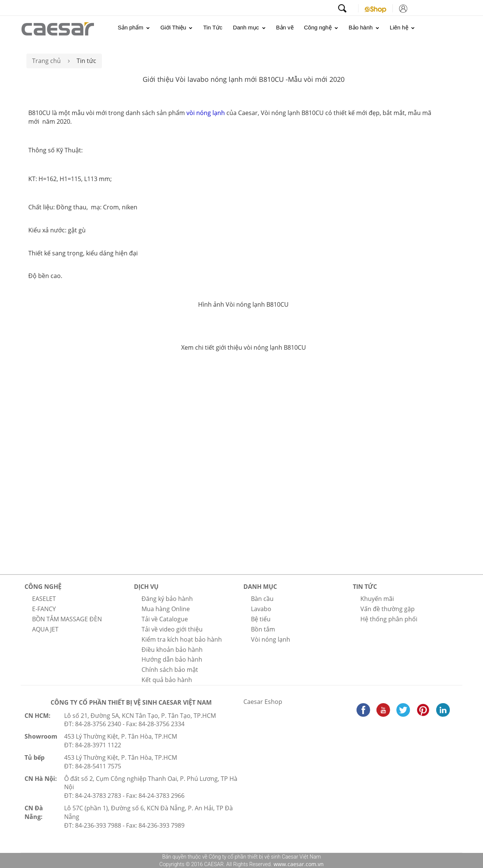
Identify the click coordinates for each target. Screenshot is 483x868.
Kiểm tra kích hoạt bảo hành (182, 639)
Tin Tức (213, 27)
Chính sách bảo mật (170, 670)
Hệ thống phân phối (389, 619)
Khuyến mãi (377, 599)
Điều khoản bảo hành (172, 650)
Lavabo (261, 609)
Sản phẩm (134, 27)
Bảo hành (364, 27)
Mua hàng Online (166, 609)
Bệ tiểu (261, 619)
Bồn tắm (263, 629)
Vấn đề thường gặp (388, 609)
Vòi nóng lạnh (271, 639)
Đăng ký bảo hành (167, 599)
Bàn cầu (262, 599)
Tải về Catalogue (165, 619)
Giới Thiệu (177, 27)
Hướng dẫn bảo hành (172, 659)
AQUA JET (45, 629)
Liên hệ (402, 27)
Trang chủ (46, 61)
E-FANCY (44, 609)
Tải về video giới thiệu (172, 629)
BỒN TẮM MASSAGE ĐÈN (67, 619)
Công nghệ (321, 27)
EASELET (44, 599)
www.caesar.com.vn (298, 864)
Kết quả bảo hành (167, 680)
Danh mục (249, 27)
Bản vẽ (285, 27)
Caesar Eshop (263, 702)
